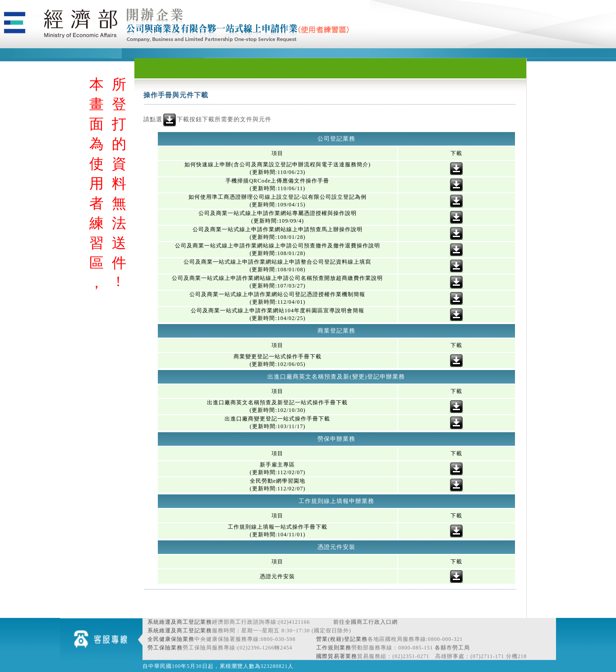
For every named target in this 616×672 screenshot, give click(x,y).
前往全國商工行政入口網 (365, 622)
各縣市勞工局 (452, 648)
